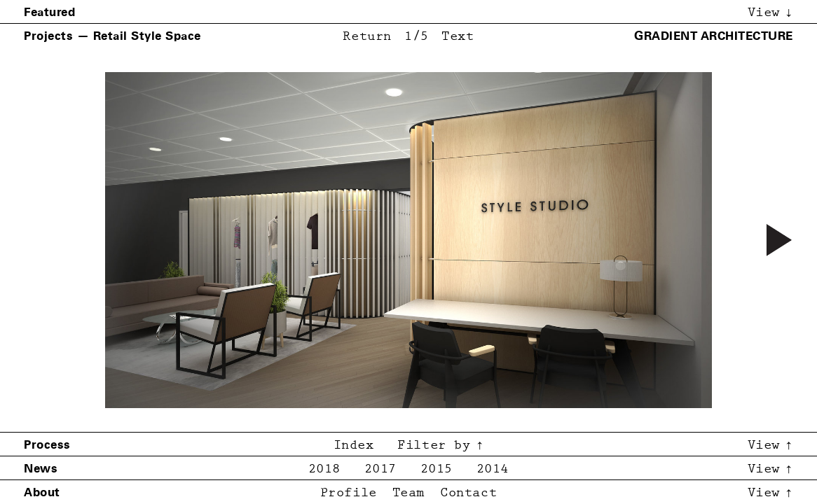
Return (367, 37)
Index (354, 446)
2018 (324, 469)
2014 (493, 469)
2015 (437, 469)
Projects (48, 36)
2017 (380, 469)
